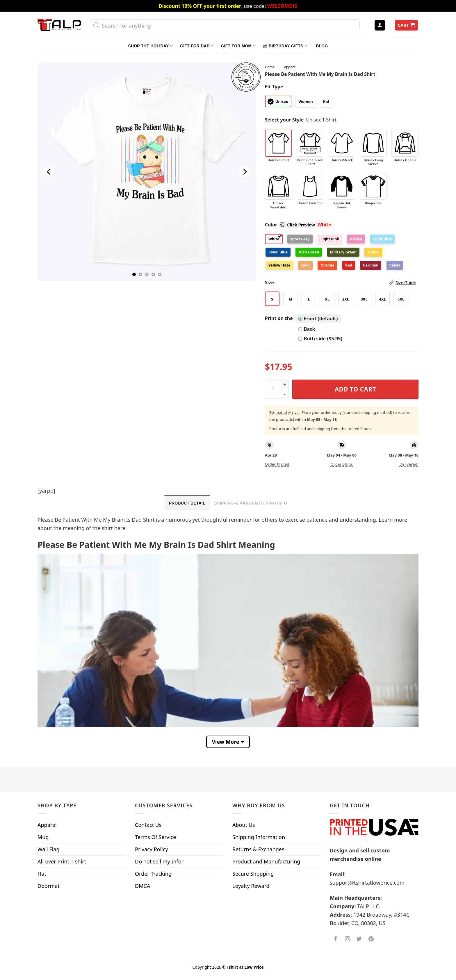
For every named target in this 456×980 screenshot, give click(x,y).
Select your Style (284, 120)
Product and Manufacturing (266, 861)
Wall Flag (49, 849)
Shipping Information (259, 837)
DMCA (142, 886)
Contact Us (148, 825)
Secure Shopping (253, 874)
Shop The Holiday (150, 46)
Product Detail (187, 503)
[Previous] (49, 172)
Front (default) (318, 319)
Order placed (277, 464)
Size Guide (406, 282)
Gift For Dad (197, 46)
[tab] (187, 502)
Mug (43, 837)
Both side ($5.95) (320, 339)
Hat (42, 874)
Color (290, 225)
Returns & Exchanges (258, 849)
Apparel (290, 67)
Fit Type (274, 87)
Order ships (342, 464)
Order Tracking (153, 874)
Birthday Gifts (285, 46)
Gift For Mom (238, 46)
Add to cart (355, 389)
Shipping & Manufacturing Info (251, 503)
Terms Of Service (155, 837)
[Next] (244, 172)
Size (341, 283)
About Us (244, 825)
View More (225, 742)
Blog (322, 46)
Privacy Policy (152, 849)
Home (270, 67)
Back (307, 329)
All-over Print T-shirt (62, 861)
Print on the (279, 318)
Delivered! (409, 464)
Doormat (49, 886)
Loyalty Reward (251, 886)
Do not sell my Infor (159, 861)
